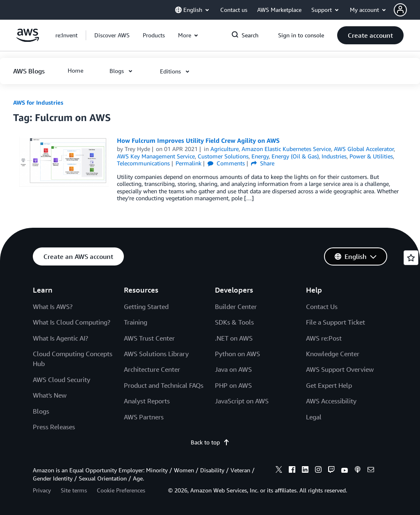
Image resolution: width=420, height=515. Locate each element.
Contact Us (322, 307)
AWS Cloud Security (62, 380)
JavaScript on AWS (242, 401)
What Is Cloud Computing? (72, 322)
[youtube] (345, 471)
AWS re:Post (324, 338)
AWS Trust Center (149, 338)
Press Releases (54, 427)
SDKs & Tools (234, 322)
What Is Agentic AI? (60, 338)
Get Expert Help (329, 385)
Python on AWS (237, 354)
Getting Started (146, 307)
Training (136, 322)
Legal (314, 417)
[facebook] (292, 471)
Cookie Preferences (121, 490)
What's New (50, 395)
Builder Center (236, 307)
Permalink (188, 163)
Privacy (42, 490)
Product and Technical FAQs (164, 385)
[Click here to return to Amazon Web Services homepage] (28, 40)
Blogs (41, 411)
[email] (371, 471)
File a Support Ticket (336, 322)
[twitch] (331, 471)
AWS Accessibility (331, 401)
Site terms (74, 490)
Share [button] (263, 163)
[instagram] (318, 471)
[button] (407, 10)
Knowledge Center (333, 354)
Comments (226, 163)
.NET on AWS (234, 338)
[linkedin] (305, 471)
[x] (279, 471)
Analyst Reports (147, 401)
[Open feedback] (411, 258)
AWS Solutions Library (156, 354)
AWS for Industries (38, 102)
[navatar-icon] (400, 10)
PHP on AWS (233, 385)
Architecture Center (152, 369)
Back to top (210, 442)
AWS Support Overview (340, 369)
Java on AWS (233, 369)
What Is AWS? (53, 307)
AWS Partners (144, 417)
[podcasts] (358, 471)
